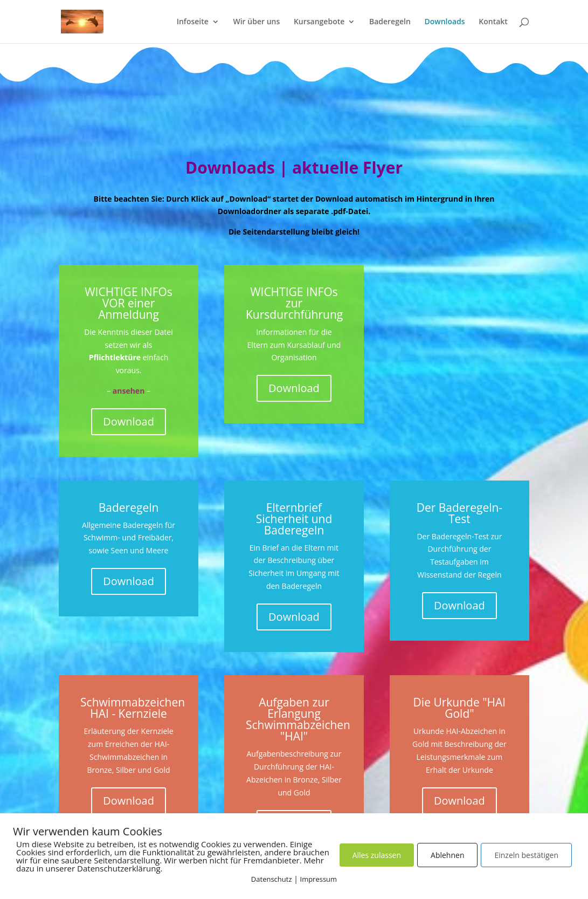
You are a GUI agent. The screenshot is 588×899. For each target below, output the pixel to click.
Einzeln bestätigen (526, 855)
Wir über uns (256, 22)
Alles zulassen (377, 855)
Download (129, 421)
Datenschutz (272, 879)
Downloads (444, 22)
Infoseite (193, 22)
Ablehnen (447, 855)
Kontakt (493, 22)
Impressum (319, 879)
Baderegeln (390, 22)
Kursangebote (319, 22)
